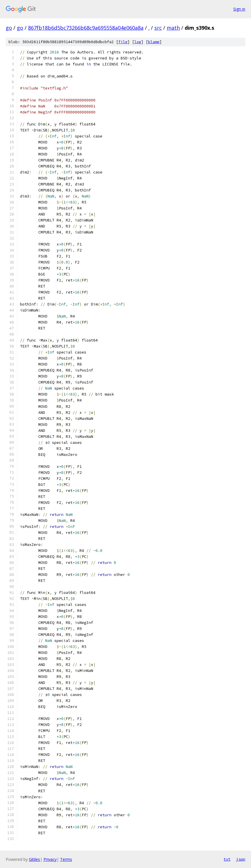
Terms (66, 859)
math (173, 28)
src (158, 28)
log (138, 42)
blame (154, 42)
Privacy (50, 859)
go (9, 28)
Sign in (239, 9)
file (123, 42)
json (241, 859)
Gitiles (34, 859)
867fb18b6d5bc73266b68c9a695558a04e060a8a (86, 28)
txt (227, 859)
